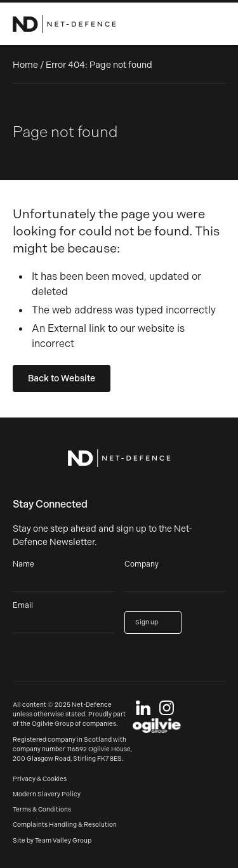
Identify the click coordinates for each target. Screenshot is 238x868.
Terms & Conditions (42, 810)
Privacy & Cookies (40, 779)
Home (25, 65)
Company (142, 564)
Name (23, 564)
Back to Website (62, 378)
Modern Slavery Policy (47, 794)
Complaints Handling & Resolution (65, 825)
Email (23, 606)
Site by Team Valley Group (52, 841)
